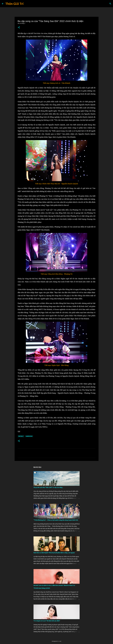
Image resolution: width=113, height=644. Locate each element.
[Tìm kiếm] (110, 4)
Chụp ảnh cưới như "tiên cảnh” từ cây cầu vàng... (48, 487)
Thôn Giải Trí (14, 4)
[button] (19, 27)
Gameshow (29, 436)
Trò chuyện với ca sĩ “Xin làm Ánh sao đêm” (47, 621)
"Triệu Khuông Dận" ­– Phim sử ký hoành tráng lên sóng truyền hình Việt (56, 520)
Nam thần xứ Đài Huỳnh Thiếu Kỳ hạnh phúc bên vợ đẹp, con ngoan (54, 553)
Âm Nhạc (21, 436)
